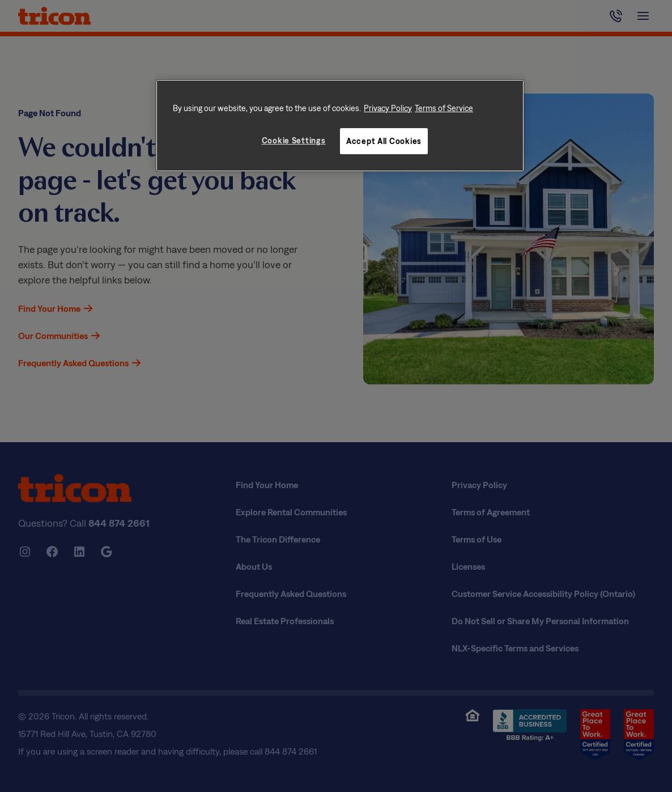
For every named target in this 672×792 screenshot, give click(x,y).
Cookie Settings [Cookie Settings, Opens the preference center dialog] (294, 140)
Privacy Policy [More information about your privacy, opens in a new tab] (388, 108)
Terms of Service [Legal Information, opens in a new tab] (444, 108)
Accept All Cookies (384, 141)
